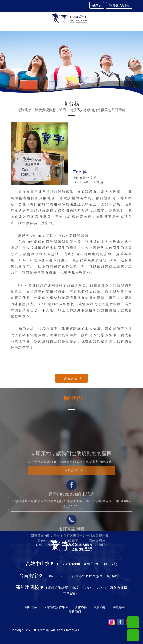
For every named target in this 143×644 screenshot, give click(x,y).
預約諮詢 (71, 509)
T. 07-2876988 (46, 583)
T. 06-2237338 (72, 583)
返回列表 (71, 378)
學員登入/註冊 (119, 5)
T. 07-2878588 (97, 583)
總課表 (97, 5)
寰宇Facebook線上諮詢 (71, 532)
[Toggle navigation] (130, 18)
